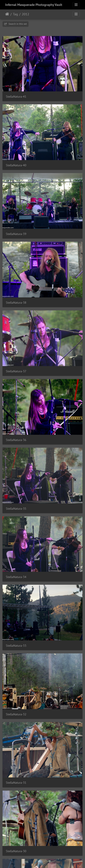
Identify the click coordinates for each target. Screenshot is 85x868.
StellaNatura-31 (16, 783)
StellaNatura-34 (16, 577)
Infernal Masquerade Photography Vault (34, 5)
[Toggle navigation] (76, 5)
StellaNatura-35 (16, 509)
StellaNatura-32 (16, 714)
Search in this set (16, 24)
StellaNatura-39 (16, 234)
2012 (25, 14)
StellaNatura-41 (16, 97)
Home (7, 14)
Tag (15, 14)
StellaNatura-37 (16, 371)
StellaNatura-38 (16, 303)
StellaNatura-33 (16, 646)
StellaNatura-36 (16, 440)
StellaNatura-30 (16, 851)
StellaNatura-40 (16, 165)
